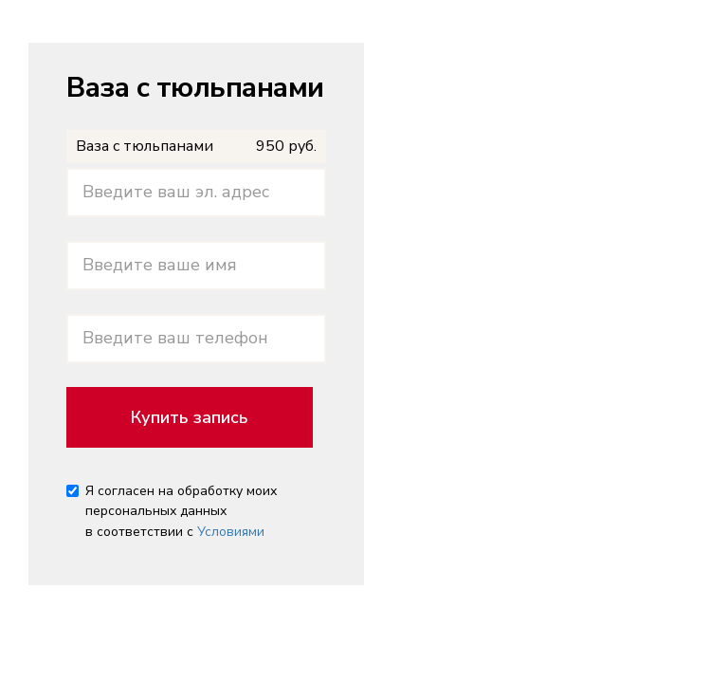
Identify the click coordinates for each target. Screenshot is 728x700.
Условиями (231, 532)
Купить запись (190, 417)
